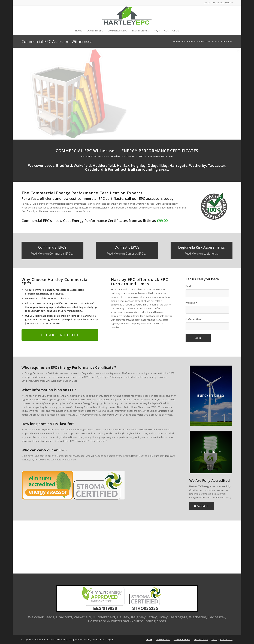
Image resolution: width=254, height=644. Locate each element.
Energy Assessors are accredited (65, 290)
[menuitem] (79, 31)
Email (189, 286)
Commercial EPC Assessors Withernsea (57, 41)
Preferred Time (194, 319)
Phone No (191, 303)
